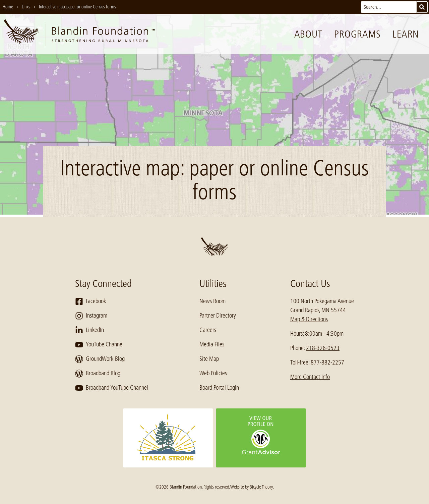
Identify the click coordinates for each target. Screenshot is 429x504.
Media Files (212, 344)
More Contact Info (310, 377)
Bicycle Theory (261, 487)
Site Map (209, 359)
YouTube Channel (99, 345)
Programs (357, 34)
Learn (406, 34)
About (308, 34)
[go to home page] (79, 34)
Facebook (91, 301)
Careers (208, 330)
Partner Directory (218, 316)
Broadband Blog (98, 374)
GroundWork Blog (100, 359)
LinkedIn (89, 330)
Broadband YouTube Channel (112, 388)
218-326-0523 (323, 348)
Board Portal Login (219, 388)
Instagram (91, 316)
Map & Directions (309, 319)
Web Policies (213, 373)
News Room (212, 301)
